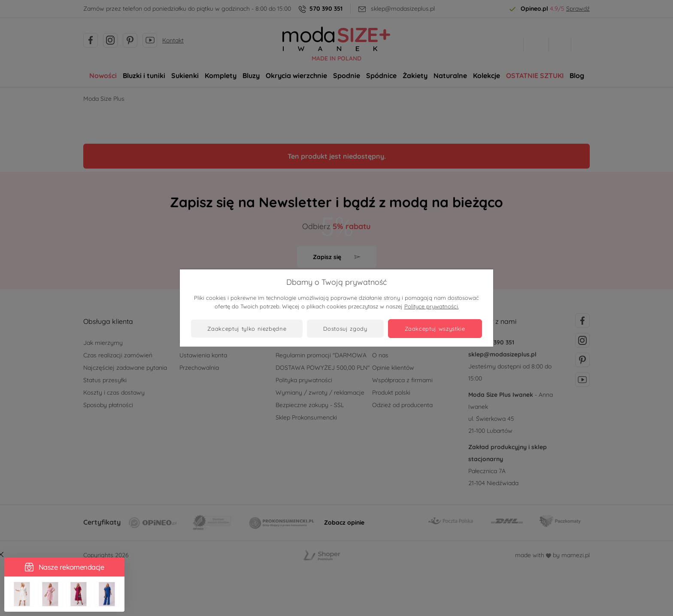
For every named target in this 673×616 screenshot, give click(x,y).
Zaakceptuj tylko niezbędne (247, 329)
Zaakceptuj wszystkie (435, 329)
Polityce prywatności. (432, 306)
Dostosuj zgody (345, 329)
